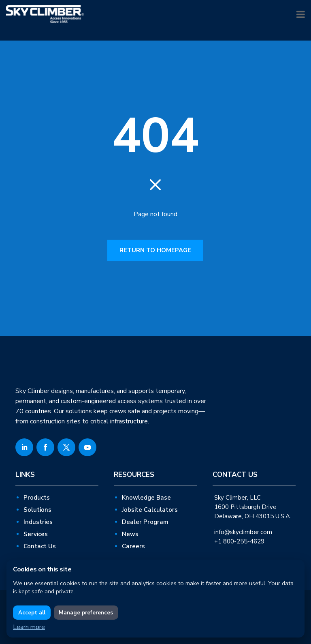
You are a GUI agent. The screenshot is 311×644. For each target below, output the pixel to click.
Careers (133, 546)
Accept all (32, 613)
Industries (38, 522)
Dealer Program (145, 522)
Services (36, 534)
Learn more (29, 627)
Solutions (37, 510)
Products (37, 498)
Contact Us (40, 546)
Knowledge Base (146, 498)
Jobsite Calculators (150, 510)
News (130, 534)
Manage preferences (86, 613)
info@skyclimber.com (243, 532)
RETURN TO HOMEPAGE (155, 250)
